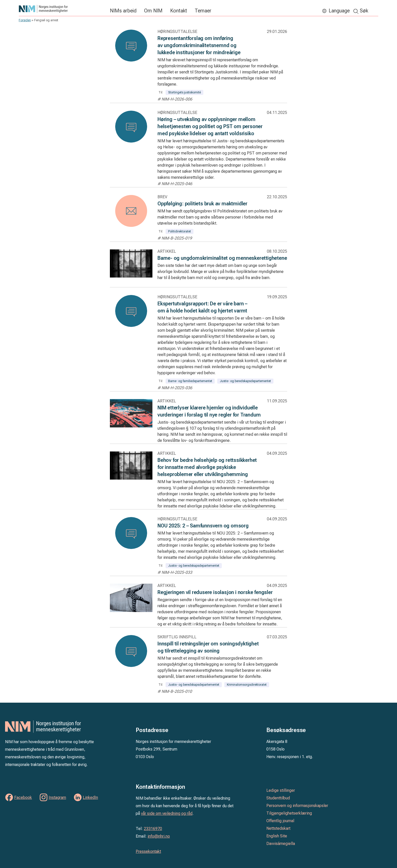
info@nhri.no (159, 836)
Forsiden (25, 20)
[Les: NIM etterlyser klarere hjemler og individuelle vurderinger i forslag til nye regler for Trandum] (131, 425)
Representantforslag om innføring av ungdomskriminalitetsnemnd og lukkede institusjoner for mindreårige (199, 45)
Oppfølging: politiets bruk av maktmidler (202, 204)
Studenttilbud (278, 798)
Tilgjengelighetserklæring (289, 813)
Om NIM (153, 11)
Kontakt (179, 11)
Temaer (203, 11)
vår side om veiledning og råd (167, 813)
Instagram (57, 797)
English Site (277, 836)
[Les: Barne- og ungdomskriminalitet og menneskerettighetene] (131, 275)
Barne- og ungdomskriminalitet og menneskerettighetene (222, 258)
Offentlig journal (280, 821)
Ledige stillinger (281, 790)
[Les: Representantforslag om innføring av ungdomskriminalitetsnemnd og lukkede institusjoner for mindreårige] (131, 46)
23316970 (153, 829)
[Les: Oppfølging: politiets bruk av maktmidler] (131, 211)
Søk (364, 11)
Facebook (23, 797)
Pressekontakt (148, 851)
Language (339, 11)
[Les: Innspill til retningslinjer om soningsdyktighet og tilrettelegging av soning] (131, 651)
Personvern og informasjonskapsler (297, 806)
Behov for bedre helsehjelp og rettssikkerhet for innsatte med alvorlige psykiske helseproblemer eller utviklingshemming (207, 467)
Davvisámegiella (281, 844)
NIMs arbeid (123, 11)
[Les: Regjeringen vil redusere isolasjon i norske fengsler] (131, 610)
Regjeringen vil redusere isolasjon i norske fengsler (215, 592)
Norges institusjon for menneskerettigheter (62, 9)
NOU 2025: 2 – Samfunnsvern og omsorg (203, 526)
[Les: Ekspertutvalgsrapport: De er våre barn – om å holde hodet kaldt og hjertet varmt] (131, 311)
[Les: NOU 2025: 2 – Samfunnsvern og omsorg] (131, 533)
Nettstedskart (278, 828)
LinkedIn (90, 797)
